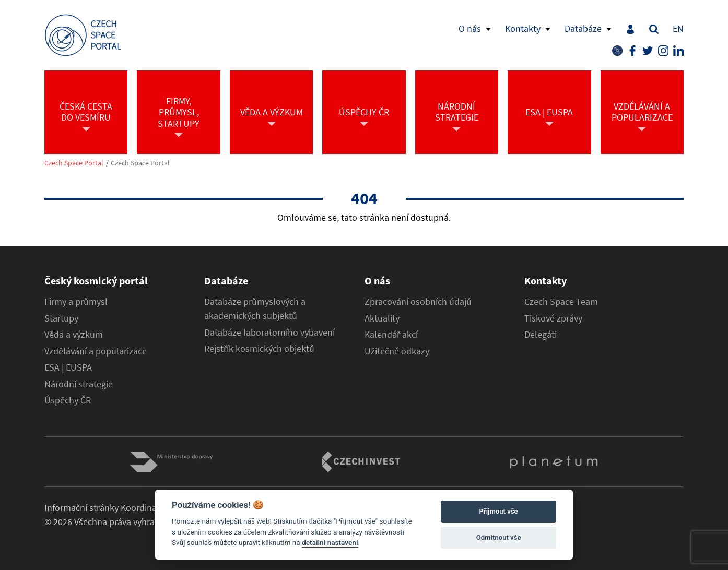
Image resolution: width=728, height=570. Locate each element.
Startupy (61, 318)
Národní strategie (79, 384)
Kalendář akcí (391, 335)
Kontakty (523, 28)
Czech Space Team (561, 302)
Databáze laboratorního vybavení (269, 332)
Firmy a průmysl (76, 302)
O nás (470, 28)
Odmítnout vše (499, 537)
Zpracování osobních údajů (418, 302)
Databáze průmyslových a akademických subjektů (255, 309)
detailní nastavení (330, 542)
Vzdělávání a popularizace (96, 351)
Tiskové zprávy (553, 318)
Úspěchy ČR (68, 400)
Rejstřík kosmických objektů (259, 349)
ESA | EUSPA (68, 367)
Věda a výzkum (74, 335)
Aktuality (382, 318)
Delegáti (541, 335)
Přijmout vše (499, 511)
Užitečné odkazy (397, 351)
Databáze (583, 28)
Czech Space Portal (74, 163)
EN (678, 28)
